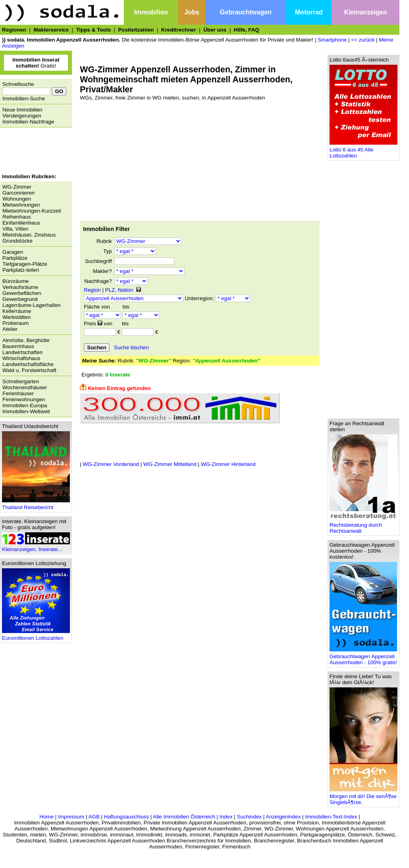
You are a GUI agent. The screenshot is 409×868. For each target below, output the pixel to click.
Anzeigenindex (283, 817)
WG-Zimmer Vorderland (111, 464)
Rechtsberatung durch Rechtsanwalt (363, 526)
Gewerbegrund (20, 299)
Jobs (192, 12)
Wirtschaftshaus (21, 358)
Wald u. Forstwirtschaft (29, 370)
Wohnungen (17, 199)
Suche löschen (131, 347)
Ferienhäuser (18, 393)
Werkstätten (17, 317)
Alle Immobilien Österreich (184, 817)
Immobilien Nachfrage (28, 122)
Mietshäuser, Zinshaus (29, 235)
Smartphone (333, 40)
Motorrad (309, 12)
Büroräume (16, 281)
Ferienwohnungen (24, 399)
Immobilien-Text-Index (331, 817)
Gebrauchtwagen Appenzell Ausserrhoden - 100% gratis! (363, 657)
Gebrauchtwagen (246, 12)
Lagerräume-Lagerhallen (32, 305)
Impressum (71, 817)
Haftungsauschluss (126, 817)
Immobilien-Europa (25, 405)
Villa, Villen (15, 229)
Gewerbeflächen (22, 293)
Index (226, 817)
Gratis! (36, 63)
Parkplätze (15, 258)
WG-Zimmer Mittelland (170, 464)
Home (47, 817)
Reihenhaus (17, 217)
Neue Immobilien (22, 110)
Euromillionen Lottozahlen (36, 636)
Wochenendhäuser (25, 387)
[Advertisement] (34, 151)
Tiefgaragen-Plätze (25, 264)
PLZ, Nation (119, 290)
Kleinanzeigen (365, 12)
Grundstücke (18, 241)
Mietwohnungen (21, 205)
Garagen (13, 252)
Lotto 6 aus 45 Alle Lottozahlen (363, 150)
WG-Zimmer (17, 187)
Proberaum (16, 323)
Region (92, 290)
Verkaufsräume (20, 287)
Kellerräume (17, 311)
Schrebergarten (21, 381)
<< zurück (363, 40)
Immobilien (151, 12)
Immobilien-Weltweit (26, 411)
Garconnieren (19, 193)
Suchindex (249, 817)
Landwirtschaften (23, 352)
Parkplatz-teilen (21, 270)
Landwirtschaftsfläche (28, 364)
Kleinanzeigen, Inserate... (36, 547)
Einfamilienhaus (21, 223)
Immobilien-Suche (24, 99)
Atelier (10, 329)
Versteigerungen (22, 116)
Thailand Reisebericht (36, 505)
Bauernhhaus (18, 346)
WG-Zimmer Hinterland (228, 464)
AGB (94, 817)
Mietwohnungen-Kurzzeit (32, 211)
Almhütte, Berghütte (26, 340)
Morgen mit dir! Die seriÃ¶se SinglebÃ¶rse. (363, 797)
